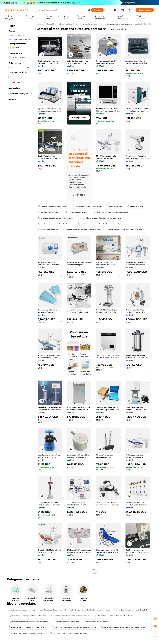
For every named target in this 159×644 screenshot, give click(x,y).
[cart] (123, 10)
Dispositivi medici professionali (89, 24)
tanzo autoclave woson (128, 224)
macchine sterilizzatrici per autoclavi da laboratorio (100, 218)
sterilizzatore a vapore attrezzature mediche (27, 633)
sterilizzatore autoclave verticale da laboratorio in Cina (74, 627)
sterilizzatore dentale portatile (66, 622)
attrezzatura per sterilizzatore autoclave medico (90, 610)
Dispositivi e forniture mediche (59, 24)
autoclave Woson (114, 206)
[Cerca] (97, 10)
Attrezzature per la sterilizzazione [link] (119, 24)
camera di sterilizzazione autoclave (53, 206)
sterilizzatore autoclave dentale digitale (131, 610)
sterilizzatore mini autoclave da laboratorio (56, 224)
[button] (88, 10)
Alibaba (40, 24)
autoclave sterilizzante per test (22, 610)
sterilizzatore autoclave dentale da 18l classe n (27, 616)
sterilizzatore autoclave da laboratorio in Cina (82, 230)
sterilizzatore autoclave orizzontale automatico (28, 627)
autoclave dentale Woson (49, 212)
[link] (156, 619)
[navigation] (20, 298)
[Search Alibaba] (61, 10)
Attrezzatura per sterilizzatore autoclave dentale (114, 616)
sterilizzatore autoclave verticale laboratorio (110, 212)
